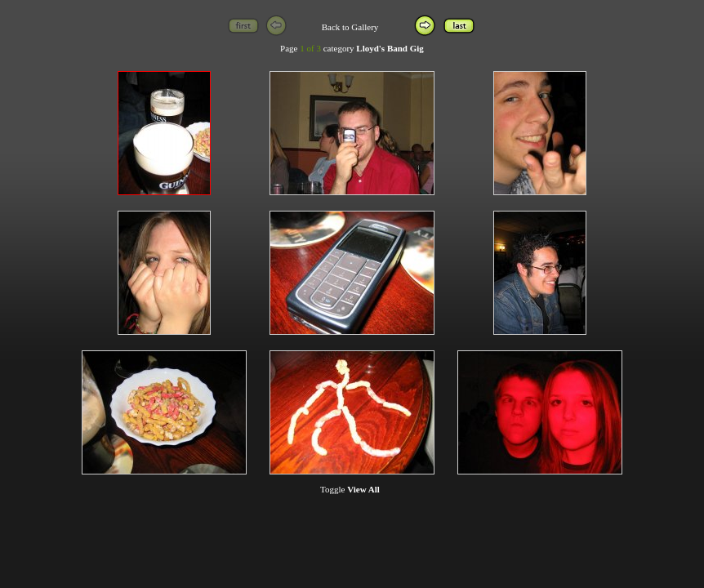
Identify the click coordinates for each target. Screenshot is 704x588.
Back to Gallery (350, 27)
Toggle (350, 489)
